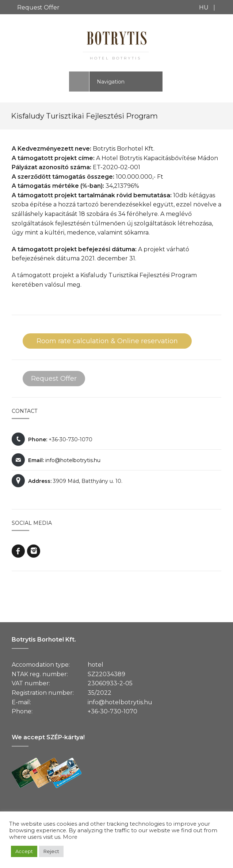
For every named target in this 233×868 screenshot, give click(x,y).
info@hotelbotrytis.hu (73, 460)
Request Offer (38, 8)
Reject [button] (51, 851)
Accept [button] (24, 851)
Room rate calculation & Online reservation (107, 341)
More (70, 837)
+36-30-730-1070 (112, 711)
